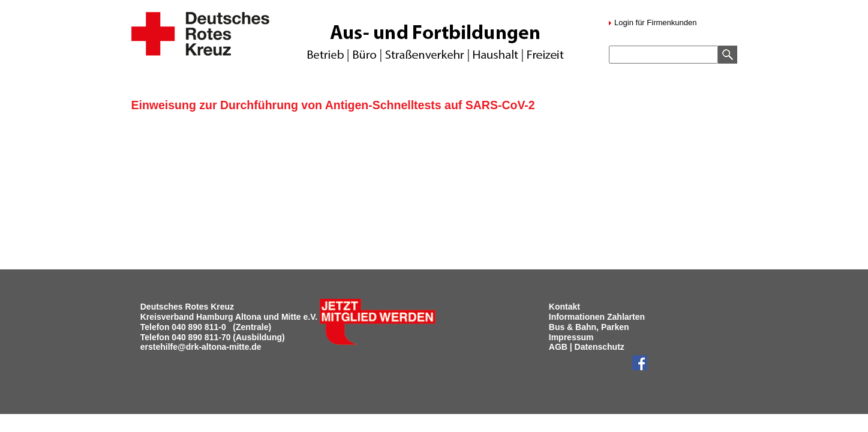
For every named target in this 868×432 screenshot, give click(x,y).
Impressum (571, 337)
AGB (558, 347)
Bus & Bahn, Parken (589, 327)
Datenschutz (600, 347)
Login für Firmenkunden (655, 22)
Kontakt (564, 307)
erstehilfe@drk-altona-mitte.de (201, 347)
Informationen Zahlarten (597, 317)
